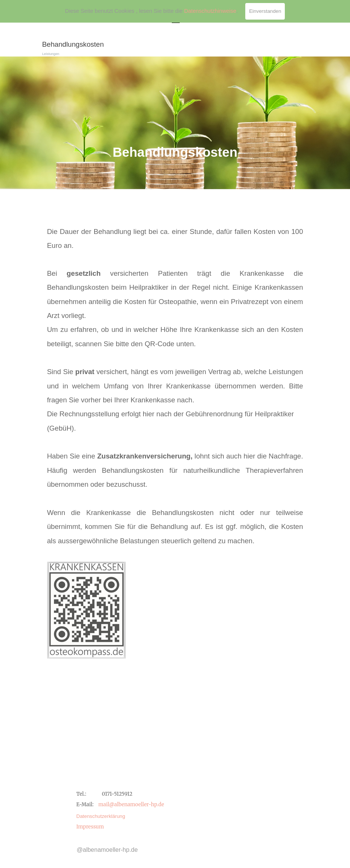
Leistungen (51, 54)
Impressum (90, 827)
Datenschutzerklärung (101, 816)
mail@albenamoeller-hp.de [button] (131, 805)
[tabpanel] (175, 123)
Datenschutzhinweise (210, 11)
